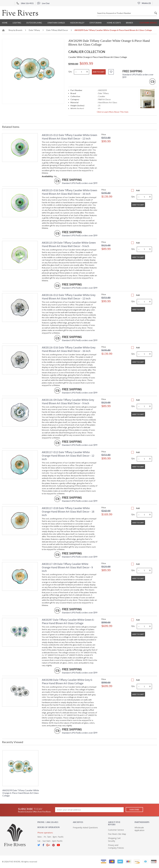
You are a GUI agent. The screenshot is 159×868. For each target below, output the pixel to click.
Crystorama (96, 23)
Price (104, 134)
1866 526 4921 (25, 3)
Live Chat (43, 3)
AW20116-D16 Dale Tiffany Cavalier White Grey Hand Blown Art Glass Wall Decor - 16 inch (69, 349)
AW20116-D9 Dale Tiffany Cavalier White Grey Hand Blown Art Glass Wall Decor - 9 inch (68, 401)
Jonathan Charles (56, 23)
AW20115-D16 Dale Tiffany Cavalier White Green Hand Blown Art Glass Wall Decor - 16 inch (69, 192)
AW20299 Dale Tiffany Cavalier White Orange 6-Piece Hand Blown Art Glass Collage (21, 793)
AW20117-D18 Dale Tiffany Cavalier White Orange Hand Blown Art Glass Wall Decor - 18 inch (68, 511)
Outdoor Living (34, 23)
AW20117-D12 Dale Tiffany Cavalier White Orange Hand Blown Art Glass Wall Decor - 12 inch (68, 456)
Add (138, 190)
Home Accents (114, 23)
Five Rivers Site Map (117, 834)
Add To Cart (138, 205)
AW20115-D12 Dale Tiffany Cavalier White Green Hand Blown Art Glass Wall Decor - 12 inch (69, 137)
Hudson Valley (77, 23)
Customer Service (148, 23)
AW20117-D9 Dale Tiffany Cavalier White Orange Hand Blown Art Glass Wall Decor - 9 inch (67, 567)
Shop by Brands (15, 30)
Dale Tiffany (34, 30)
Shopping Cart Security (114, 840)
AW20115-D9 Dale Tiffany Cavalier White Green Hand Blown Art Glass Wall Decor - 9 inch (69, 244)
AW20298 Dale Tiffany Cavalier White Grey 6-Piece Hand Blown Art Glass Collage (67, 681)
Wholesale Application (139, 829)
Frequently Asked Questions (85, 827)
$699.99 (86, 63)
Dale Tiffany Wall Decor (57, 30)
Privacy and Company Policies (116, 846)
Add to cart (99, 72)
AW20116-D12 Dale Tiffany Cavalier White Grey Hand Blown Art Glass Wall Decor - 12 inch (69, 297)
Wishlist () (144, 3)
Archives (78, 822)
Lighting (17, 23)
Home (5, 23)
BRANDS (130, 23)
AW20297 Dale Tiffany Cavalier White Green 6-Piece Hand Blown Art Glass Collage (68, 621)
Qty (70, 72)
